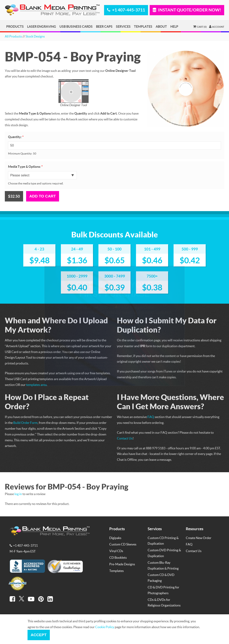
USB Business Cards (76, 26)
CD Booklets (118, 557)
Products (15, 26)
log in (18, 494)
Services (123, 26)
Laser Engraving (42, 26)
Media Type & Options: (25, 167)
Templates (143, 26)
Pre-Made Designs (122, 564)
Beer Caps (104, 26)
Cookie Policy (105, 627)
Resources (195, 529)
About (161, 26)
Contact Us (125, 438)
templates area (36, 385)
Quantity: (16, 137)
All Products (13, 36)
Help (174, 26)
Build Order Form (25, 423)
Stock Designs (35, 36)
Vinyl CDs (116, 551)
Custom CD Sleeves (123, 544)
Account (217, 26)
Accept (39, 635)
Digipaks (115, 538)
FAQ (151, 417)
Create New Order (199, 538)
